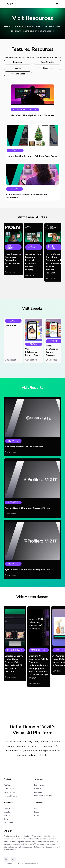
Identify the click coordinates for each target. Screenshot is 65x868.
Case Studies (47, 62)
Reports (47, 68)
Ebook (18, 68)
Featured (18, 62)
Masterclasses (18, 74)
